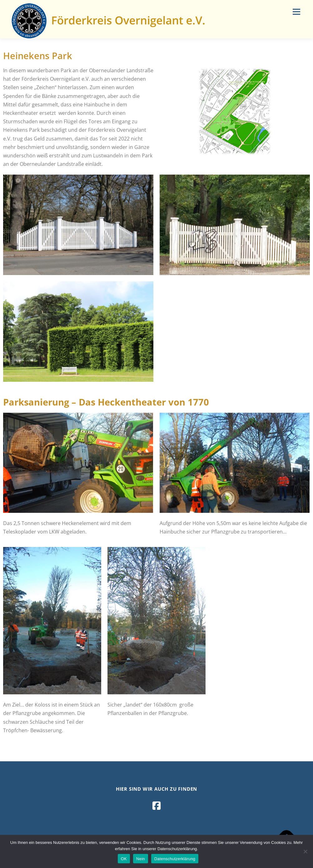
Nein (141, 859)
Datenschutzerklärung (175, 859)
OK (124, 859)
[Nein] (305, 851)
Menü (296, 12)
